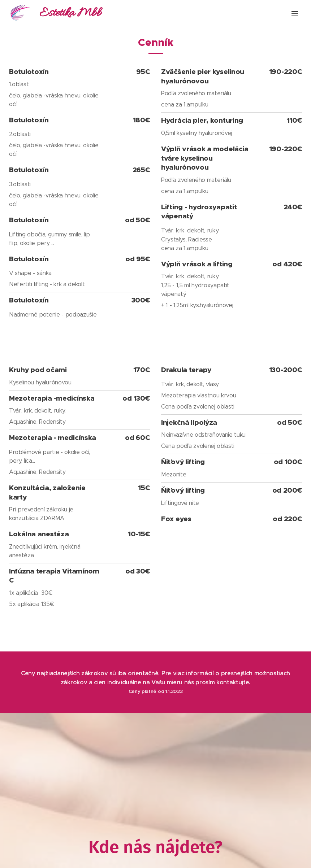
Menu (295, 14)
